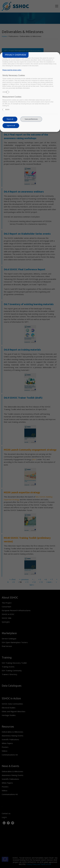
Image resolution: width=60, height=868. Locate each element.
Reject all (10, 119)
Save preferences (31, 119)
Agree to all (11, 125)
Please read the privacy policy (12, 70)
